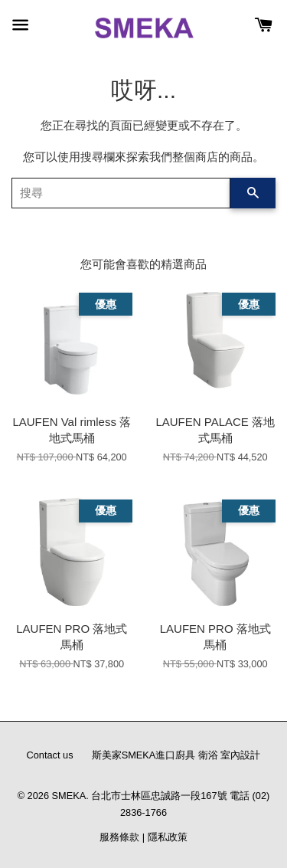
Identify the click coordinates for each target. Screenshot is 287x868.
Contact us (50, 755)
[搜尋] (121, 193)
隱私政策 (168, 837)
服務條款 (119, 837)
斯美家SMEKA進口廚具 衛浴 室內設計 (176, 755)
